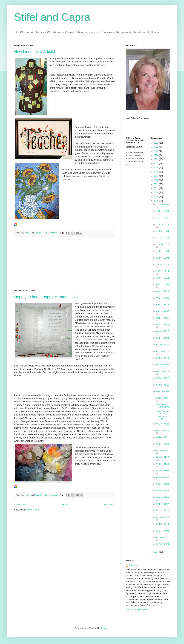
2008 (156, 201)
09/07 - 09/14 (163, 305)
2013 (156, 180)
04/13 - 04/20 (163, 457)
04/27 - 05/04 (163, 444)
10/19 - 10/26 (163, 265)
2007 (156, 552)
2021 (156, 151)
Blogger (105, 628)
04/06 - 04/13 (163, 464)
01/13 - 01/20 (163, 544)
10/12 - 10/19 (163, 271)
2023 (156, 143)
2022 (156, 147)
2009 (156, 197)
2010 (156, 192)
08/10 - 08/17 (163, 331)
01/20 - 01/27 (163, 538)
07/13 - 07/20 (163, 351)
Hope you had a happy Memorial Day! (47, 297)
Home (65, 505)
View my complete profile (137, 609)
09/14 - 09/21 (163, 298)
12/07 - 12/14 (163, 224)
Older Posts (109, 505)
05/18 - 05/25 (163, 424)
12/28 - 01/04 (163, 204)
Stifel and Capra (52, 17)
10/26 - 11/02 (163, 258)
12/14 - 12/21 (163, 218)
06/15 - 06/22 (163, 378)
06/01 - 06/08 (163, 391)
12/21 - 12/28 (163, 211)
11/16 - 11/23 (163, 238)
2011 (156, 188)
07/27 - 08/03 (163, 338)
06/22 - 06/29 (163, 371)
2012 (156, 184)
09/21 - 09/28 (163, 291)
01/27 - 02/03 (163, 531)
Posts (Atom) (33, 510)
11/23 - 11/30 (163, 231)
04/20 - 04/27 (163, 450)
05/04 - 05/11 (163, 437)
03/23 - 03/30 (163, 477)
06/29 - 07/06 (163, 365)
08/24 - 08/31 (163, 318)
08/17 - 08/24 (163, 325)
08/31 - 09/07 (163, 311)
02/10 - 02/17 (163, 517)
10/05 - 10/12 (163, 278)
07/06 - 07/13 (163, 358)
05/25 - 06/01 (163, 398)
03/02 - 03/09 (163, 497)
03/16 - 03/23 (163, 484)
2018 (156, 164)
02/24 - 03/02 (163, 504)
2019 (156, 159)
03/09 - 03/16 (163, 491)
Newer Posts (21, 505)
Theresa (133, 565)
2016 (156, 168)
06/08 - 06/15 (163, 385)
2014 (156, 176)
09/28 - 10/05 (163, 285)
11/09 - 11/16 (163, 244)
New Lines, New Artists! (35, 52)
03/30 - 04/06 (163, 471)
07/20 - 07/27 (163, 345)
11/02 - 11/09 (163, 251)
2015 (156, 172)
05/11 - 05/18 (163, 431)
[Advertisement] (65, 263)
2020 (156, 155)
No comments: (51, 233)
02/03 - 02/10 (163, 524)
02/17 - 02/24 (163, 511)
